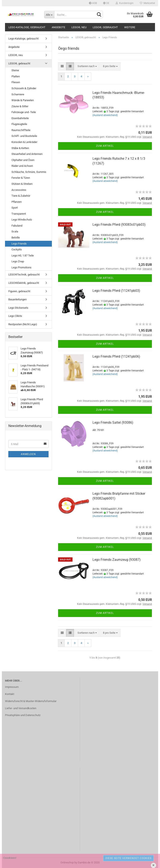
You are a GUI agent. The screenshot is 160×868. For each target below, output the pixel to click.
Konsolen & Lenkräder (24, 142)
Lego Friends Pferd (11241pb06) (116, 356)
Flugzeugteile (19, 124)
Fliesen (16, 82)
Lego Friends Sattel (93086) (113, 423)
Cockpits (17, 249)
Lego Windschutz (22, 220)
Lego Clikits (15, 316)
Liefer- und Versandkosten (21, 708)
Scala (15, 231)
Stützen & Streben (22, 184)
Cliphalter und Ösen (23, 160)
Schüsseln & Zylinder (24, 88)
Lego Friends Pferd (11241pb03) (116, 291)
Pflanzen (17, 202)
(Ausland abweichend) (105, 115)
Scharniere (18, 94)
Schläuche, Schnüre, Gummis (29, 172)
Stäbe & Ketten (20, 148)
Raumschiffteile (21, 130)
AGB (93, 3)
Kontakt (10, 694)
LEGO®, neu (79, 27)
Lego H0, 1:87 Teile (23, 256)
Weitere (130, 27)
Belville (16, 238)
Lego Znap (18, 261)
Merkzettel (147, 3)
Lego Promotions (21, 267)
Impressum (12, 687)
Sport (15, 208)
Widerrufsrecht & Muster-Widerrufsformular (31, 701)
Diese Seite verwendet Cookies (128, 858)
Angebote (58, 27)
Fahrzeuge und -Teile (24, 112)
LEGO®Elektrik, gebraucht (24, 283)
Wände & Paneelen (23, 100)
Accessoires (19, 190)
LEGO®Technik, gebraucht (24, 275)
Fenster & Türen (21, 178)
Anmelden (28, 454)
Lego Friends (19, 244)
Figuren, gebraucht (19, 291)
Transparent (19, 214)
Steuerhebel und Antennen (27, 154)
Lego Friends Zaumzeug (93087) (117, 560)
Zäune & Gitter (20, 106)
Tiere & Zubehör (21, 196)
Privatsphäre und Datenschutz (23, 715)
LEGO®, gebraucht (105, 27)
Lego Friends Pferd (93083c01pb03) (119, 225)
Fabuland (17, 226)
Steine (15, 70)
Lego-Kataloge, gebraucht (27, 27)
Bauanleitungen (17, 299)
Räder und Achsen (22, 166)
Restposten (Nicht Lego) (23, 324)
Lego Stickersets (18, 308)
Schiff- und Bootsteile (24, 136)
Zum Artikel (105, 146)
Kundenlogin (125, 3)
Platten (16, 76)
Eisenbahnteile (20, 118)
